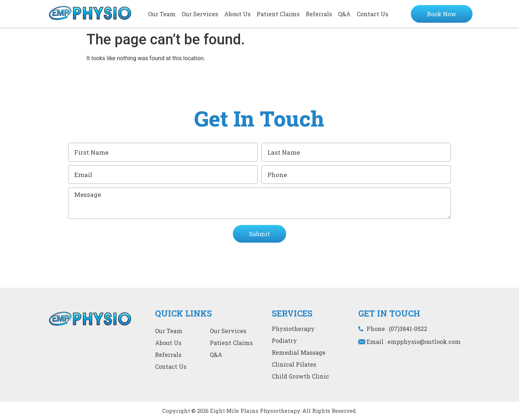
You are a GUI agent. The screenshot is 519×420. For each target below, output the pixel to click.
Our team (162, 14)
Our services (200, 14)
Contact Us (372, 14)
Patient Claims (278, 14)
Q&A (344, 14)
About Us (237, 14)
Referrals (319, 14)
